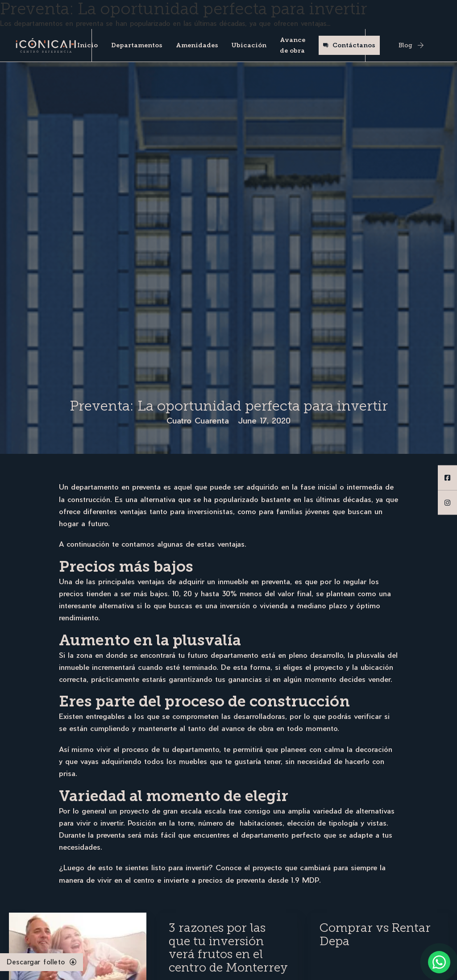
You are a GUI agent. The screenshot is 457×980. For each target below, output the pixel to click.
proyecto (267, 867)
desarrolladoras (259, 716)
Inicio (87, 45)
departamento (195, 749)
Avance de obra (293, 45)
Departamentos (137, 45)
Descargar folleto (42, 962)
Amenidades (197, 45)
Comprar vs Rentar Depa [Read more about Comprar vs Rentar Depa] (375, 934)
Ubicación (249, 45)
